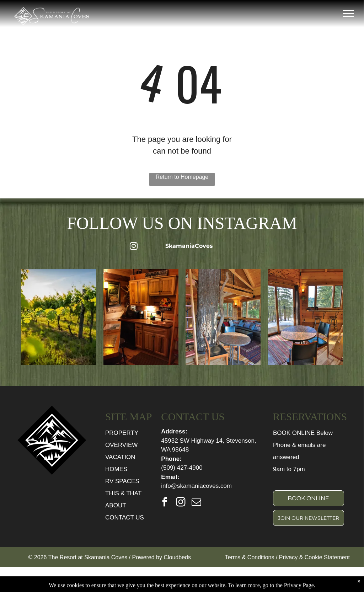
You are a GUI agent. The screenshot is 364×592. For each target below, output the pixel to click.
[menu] (348, 14)
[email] (197, 503)
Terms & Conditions (250, 557)
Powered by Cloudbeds (162, 557)
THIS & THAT (123, 493)
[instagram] (181, 503)
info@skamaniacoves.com (196, 486)
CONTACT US (125, 518)
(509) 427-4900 (182, 468)
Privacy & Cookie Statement (314, 557)
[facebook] (165, 503)
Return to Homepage (182, 177)
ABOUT (116, 505)
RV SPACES (122, 481)
